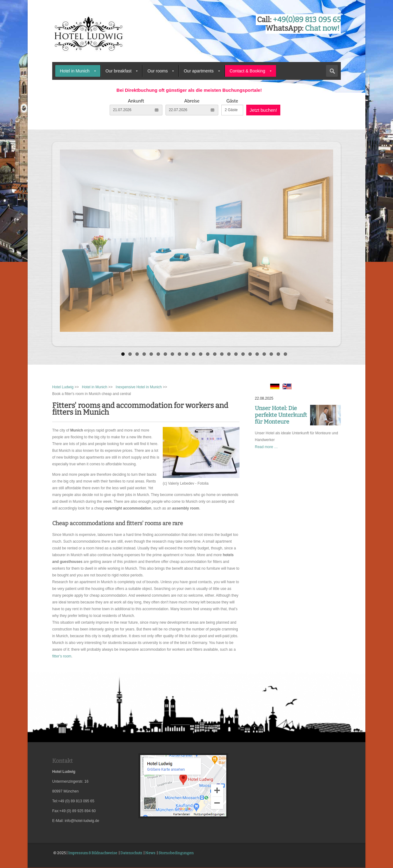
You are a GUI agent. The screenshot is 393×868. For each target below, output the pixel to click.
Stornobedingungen (176, 853)
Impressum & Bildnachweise (93, 853)
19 (250, 354)
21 (264, 354)
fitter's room (62, 656)
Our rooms (158, 71)
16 (229, 354)
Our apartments (198, 71)
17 (236, 354)
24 (285, 354)
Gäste (232, 101)
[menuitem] (78, 71)
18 (243, 354)
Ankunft (136, 101)
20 (257, 354)
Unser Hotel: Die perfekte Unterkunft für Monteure (281, 415)
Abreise (192, 101)
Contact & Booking (247, 71)
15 (222, 354)
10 (187, 354)
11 (194, 354)
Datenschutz (131, 853)
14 (215, 354)
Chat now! (322, 28)
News (150, 853)
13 (208, 354)
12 (201, 354)
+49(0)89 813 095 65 (307, 20)
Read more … (266, 447)
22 (271, 354)
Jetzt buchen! (263, 110)
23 (278, 354)
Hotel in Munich (75, 71)
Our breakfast (119, 71)
